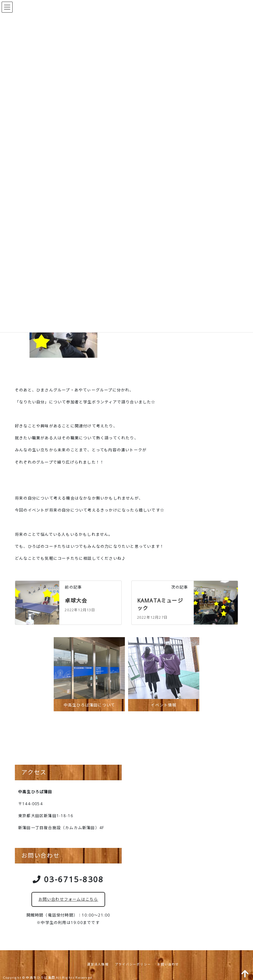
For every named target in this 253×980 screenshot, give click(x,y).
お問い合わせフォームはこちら (68, 899)
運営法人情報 (98, 964)
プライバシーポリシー (133, 964)
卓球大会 (76, 601)
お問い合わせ (168, 964)
